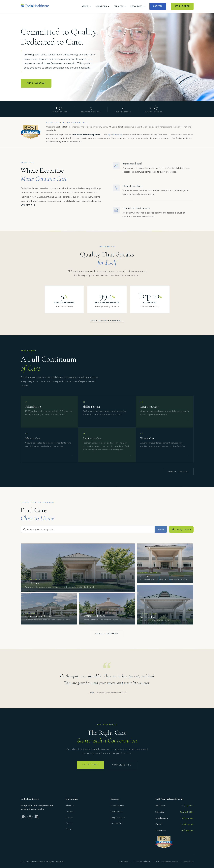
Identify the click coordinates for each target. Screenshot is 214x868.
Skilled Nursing (117, 805)
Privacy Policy (123, 862)
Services (120, 6)
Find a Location (36, 83)
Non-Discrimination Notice (167, 862)
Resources (138, 6)
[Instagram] (30, 817)
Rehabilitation (117, 811)
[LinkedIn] (37, 817)
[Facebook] (23, 817)
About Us (70, 805)
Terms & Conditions (142, 862)
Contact (69, 829)
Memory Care (117, 823)
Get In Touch (182, 6)
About (86, 6)
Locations (103, 6)
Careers (158, 6)
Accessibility (188, 862)
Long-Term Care (118, 817)
